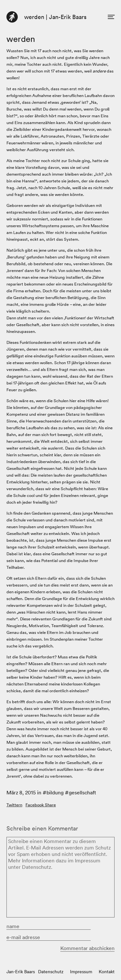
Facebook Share (41, 805)
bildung (55, 792)
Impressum (81, 972)
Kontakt (107, 972)
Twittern (14, 805)
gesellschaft (82, 792)
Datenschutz (51, 972)
